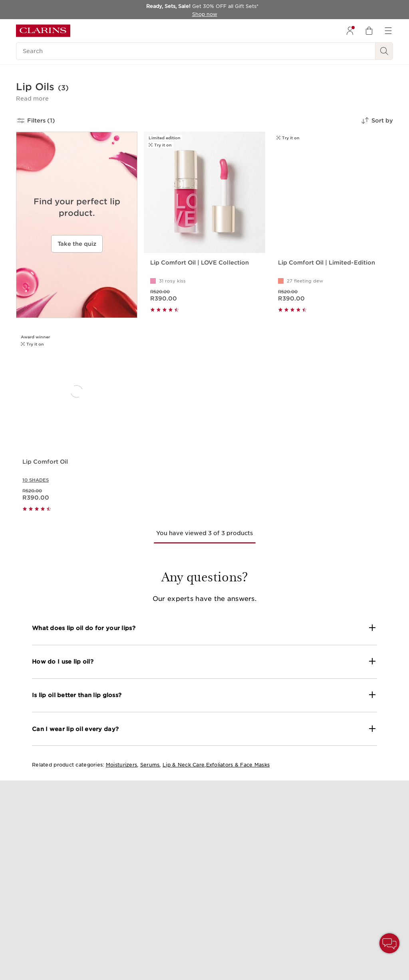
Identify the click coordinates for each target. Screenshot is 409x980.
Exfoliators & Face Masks (238, 765)
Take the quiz (77, 244)
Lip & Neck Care (184, 765)
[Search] (196, 51)
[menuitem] (350, 31)
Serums (150, 765)
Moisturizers (121, 765)
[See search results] (384, 51)
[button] (32, 99)
